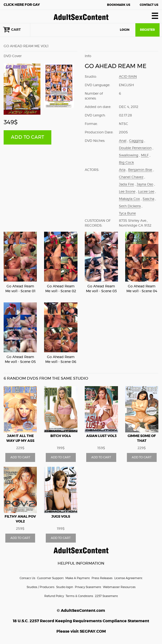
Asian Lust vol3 (101, 436)
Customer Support (50, 578)
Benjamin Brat (140, 170)
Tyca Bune (127, 214)
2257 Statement (106, 596)
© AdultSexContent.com (81, 611)
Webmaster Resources (119, 587)
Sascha (148, 199)
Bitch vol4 (61, 436)
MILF (145, 155)
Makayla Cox (129, 199)
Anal (123, 141)
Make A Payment (78, 578)
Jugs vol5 (61, 517)
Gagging (136, 141)
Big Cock (126, 163)
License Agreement (128, 578)
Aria (122, 170)
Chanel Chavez (131, 177)
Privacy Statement (88, 587)
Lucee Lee (146, 192)
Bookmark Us (119, 5)
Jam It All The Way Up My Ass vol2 (20, 441)
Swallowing (129, 155)
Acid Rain (128, 77)
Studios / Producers (41, 587)
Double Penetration (135, 148)
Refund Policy (54, 596)
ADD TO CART (27, 137)
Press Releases (102, 578)
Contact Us (149, 5)
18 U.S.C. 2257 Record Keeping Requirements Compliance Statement (81, 621)
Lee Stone (127, 192)
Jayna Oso (145, 184)
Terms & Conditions (79, 596)
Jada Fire (126, 184)
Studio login (65, 587)
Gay (22, 5)
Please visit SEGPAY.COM (81, 631)
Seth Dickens (130, 206)
